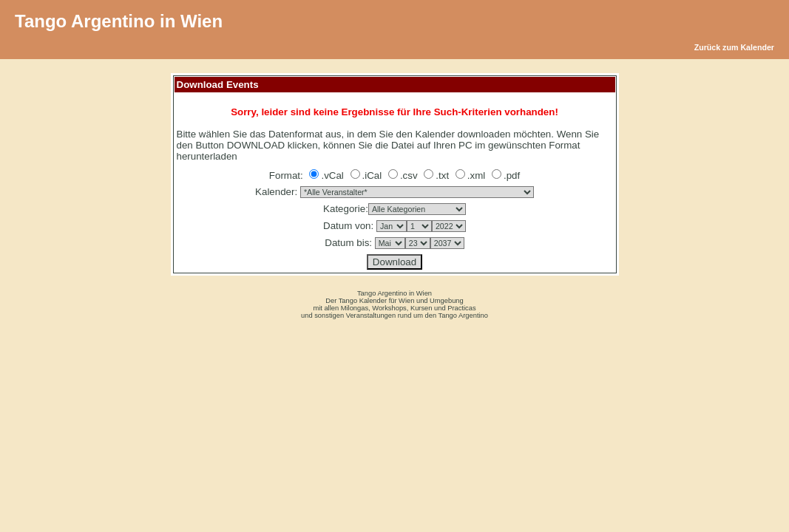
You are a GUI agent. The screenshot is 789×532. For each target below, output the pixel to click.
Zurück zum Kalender (734, 47)
